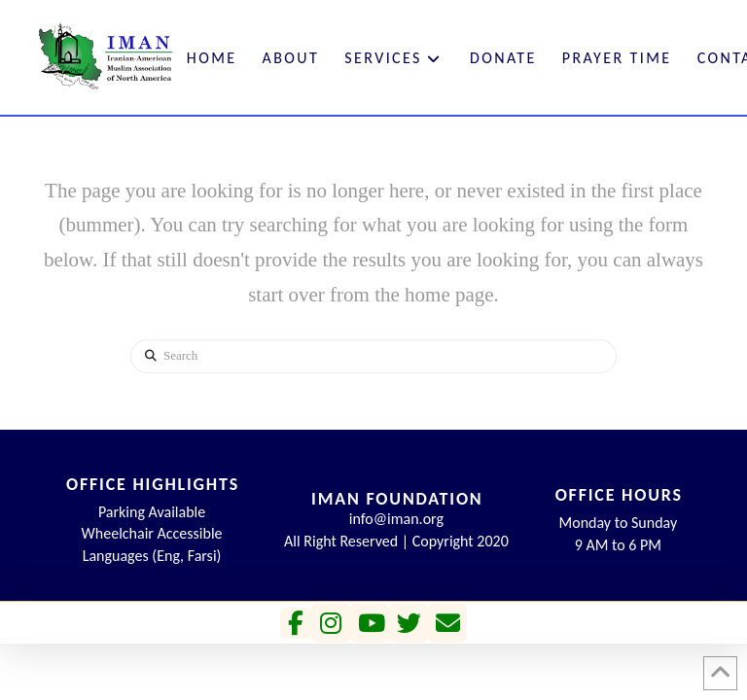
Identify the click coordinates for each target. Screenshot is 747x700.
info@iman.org (396, 519)
